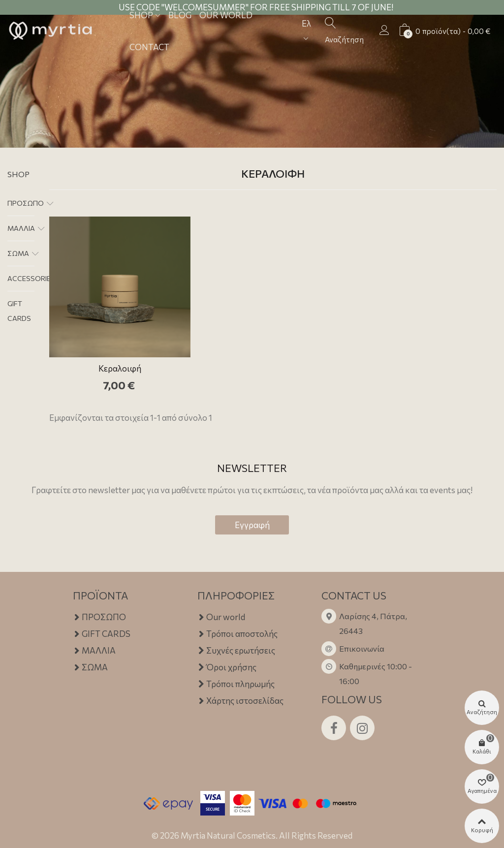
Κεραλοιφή (120, 368)
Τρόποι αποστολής (237, 634)
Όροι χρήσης (227, 667)
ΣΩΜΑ (18, 253)
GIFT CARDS (19, 311)
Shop (18, 174)
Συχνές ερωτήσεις (236, 651)
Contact (149, 47)
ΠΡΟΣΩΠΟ (26, 203)
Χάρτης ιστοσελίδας (240, 701)
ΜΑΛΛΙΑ (21, 228)
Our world (221, 617)
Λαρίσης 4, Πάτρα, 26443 (373, 623)
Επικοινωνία (362, 648)
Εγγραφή (252, 525)
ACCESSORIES (31, 278)
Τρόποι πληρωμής (236, 684)
